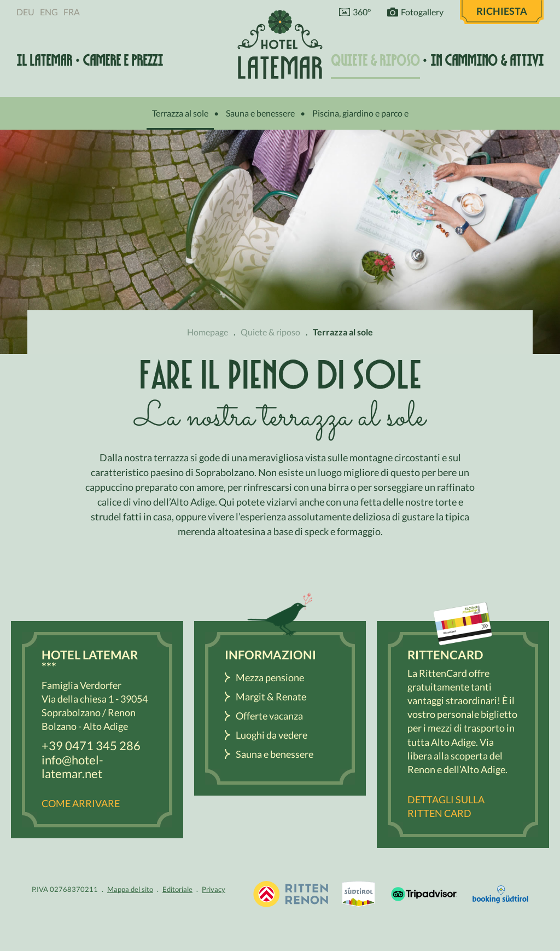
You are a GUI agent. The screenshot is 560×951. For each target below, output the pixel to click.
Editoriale (177, 889)
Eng (49, 12)
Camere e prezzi (123, 60)
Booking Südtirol (500, 894)
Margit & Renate (271, 697)
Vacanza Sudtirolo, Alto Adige (290, 894)
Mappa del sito (130, 889)
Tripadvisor (424, 894)
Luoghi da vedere (272, 735)
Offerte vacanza (269, 716)
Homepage (208, 332)
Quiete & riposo (375, 60)
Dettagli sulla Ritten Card (446, 806)
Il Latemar (44, 60)
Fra (72, 12)
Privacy (214, 889)
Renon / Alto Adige (358, 894)
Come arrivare (81, 803)
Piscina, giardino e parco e (360, 113)
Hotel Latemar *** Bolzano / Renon (280, 44)
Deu (25, 12)
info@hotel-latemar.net (72, 767)
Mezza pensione (270, 677)
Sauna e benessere (260, 113)
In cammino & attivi (487, 60)
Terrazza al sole (180, 113)
